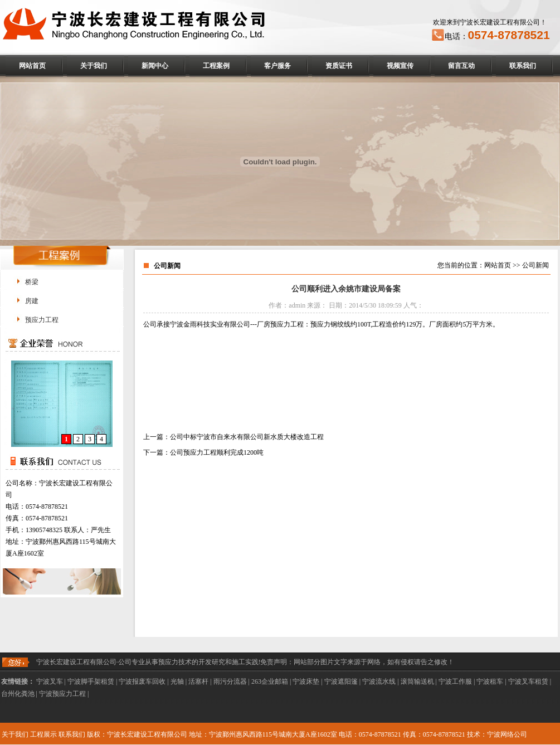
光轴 (177, 681)
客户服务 (277, 66)
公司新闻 (535, 265)
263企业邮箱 (270, 681)
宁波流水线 (379, 681)
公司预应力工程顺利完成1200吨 (217, 452)
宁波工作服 (455, 681)
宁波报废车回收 (142, 681)
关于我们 (94, 66)
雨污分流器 (230, 681)
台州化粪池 (18, 694)
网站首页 (32, 66)
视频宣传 (400, 66)
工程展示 (43, 734)
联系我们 (523, 66)
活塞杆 (198, 681)
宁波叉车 (50, 681)
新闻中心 (155, 66)
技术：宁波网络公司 (497, 734)
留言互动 (461, 66)
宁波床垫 (306, 681)
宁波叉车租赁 (528, 681)
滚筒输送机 (417, 681)
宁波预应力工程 (62, 694)
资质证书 (339, 66)
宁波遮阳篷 (341, 681)
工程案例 (216, 66)
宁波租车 (490, 681)
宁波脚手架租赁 (91, 681)
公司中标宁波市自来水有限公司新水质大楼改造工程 (247, 437)
